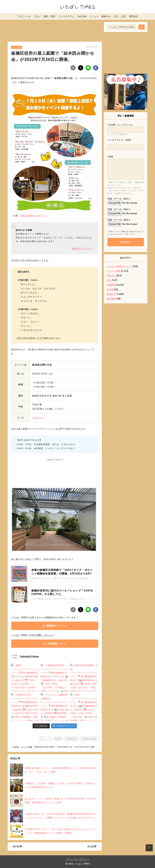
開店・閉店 (49, 16)
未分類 (110, 289)
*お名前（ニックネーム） (121, 125)
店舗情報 (111, 285)
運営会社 (133, 16)
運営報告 (111, 299)
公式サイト (38, 418)
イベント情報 (17, 47)
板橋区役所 (72, 739)
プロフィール (24, 16)
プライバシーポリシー (78, 859)
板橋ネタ (106, 16)
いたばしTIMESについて (119, 266)
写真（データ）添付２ (119, 209)
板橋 (59, 739)
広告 (124, 16)
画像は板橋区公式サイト (33, 216)
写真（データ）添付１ (119, 199)
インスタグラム (66, 16)
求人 (116, 16)
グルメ (37, 16)
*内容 (110, 157)
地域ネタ (111, 276)
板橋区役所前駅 (90, 739)
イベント (94, 16)
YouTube (82, 16)
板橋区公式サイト (81, 248)
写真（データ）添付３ (119, 220)
